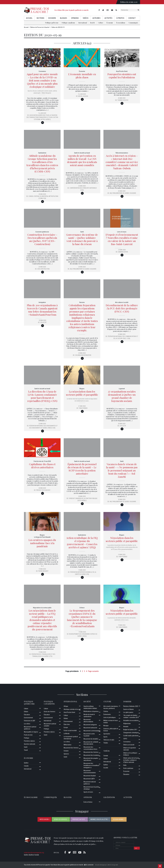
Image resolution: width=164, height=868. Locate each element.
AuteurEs (96, 18)
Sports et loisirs (88, 792)
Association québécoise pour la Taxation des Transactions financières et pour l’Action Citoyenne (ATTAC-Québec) (42, 117)
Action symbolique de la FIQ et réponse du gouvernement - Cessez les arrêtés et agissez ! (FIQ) (82, 543)
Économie (110, 23)
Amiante (126, 727)
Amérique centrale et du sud (72, 709)
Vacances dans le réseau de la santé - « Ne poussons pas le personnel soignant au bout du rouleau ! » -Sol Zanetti (122, 470)
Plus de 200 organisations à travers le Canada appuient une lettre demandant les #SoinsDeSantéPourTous (42, 310)
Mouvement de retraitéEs (91, 739)
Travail (26, 750)
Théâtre (106, 743)
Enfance (82, 608)
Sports (105, 737)
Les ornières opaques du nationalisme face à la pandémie (42, 543)
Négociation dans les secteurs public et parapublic (122, 539)
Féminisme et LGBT (30, 721)
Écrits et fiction (88, 802)
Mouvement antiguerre (90, 725)
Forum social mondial (70, 731)
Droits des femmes (50, 712)
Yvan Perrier (83, 408)
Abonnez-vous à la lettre (99, 819)
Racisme (82, 302)
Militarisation (68, 745)
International (83, 23)
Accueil (29, 18)
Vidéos (86, 18)
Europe (66, 727)
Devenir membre (118, 819)
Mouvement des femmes (71, 748)
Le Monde (67, 734)
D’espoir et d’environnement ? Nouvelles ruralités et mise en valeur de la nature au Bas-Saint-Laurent (122, 239)
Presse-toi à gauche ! (43, 490)
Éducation (27, 715)
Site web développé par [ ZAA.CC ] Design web (106, 865)
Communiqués (133, 23)
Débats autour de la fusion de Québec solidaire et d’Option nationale (131, 760)
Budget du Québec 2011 (130, 730)
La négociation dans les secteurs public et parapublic (82, 393)
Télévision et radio (109, 740)
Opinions (75, 18)
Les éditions (109, 797)
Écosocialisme (121, 23)
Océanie (66, 751)
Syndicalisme (42, 153)
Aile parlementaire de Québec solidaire (123, 193)
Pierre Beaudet (43, 571)
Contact (132, 18)
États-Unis (67, 724)
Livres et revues (122, 232)
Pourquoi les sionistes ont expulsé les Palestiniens (122, 76)
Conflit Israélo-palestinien (131, 736)
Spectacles (107, 734)
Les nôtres (27, 724)
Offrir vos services (60, 819)
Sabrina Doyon (123, 252)
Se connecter (89, 865)
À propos (120, 18)
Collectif (43, 322)
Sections (40, 18)
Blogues (64, 18)
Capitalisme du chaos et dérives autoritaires (42, 466)
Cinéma (106, 711)
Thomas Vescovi (123, 100)
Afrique (66, 706)
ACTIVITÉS (128, 797)
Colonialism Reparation (83, 355)
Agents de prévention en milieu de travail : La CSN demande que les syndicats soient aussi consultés (82, 160)
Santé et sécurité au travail (82, 153)
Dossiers (52, 18)
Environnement (28, 718)
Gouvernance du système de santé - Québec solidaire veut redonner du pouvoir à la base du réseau (82, 239)
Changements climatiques (131, 733)
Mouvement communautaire (92, 731)
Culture (101, 23)
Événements (107, 714)
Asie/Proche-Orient (122, 71)
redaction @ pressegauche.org (34, 853)
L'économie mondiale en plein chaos (82, 76)
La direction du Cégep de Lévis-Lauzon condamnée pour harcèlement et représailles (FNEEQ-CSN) (42, 396)
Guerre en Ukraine (128, 709)
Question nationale (30, 744)
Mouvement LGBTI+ (89, 779)
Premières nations (29, 741)
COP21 (125, 739)
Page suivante (93, 671)
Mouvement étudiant (90, 776)
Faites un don (44, 819)
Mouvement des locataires (91, 755)
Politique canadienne (68, 23)
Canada (26, 766)
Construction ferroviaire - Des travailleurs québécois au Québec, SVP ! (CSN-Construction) (42, 239)
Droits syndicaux (128, 768)
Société (93, 23)
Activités (108, 18)
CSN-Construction (43, 269)
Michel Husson (83, 96)
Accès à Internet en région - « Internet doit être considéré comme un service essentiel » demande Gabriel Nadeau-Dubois (122, 162)
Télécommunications (122, 153)
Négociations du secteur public (42, 608)
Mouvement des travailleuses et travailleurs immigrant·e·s (91, 765)
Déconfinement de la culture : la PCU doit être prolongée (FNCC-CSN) (122, 308)
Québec (26, 763)
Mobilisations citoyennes (91, 711)
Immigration (42, 302)
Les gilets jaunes (128, 712)
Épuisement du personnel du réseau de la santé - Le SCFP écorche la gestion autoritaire (82, 469)
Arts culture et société (122, 302)
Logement (122, 389)
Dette (125, 765)
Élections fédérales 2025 (131, 706)
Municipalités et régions (31, 732)
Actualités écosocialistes (131, 720)
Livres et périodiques (110, 717)
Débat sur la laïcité (129, 745)
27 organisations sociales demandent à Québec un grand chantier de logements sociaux (122, 396)
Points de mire (28, 735)
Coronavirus (42, 71)
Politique (27, 738)
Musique (106, 726)
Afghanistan (127, 724)
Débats (26, 712)
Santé (82, 232)
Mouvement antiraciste (90, 728)
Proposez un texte (79, 819)
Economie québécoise (42, 232)
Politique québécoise (52, 23)
